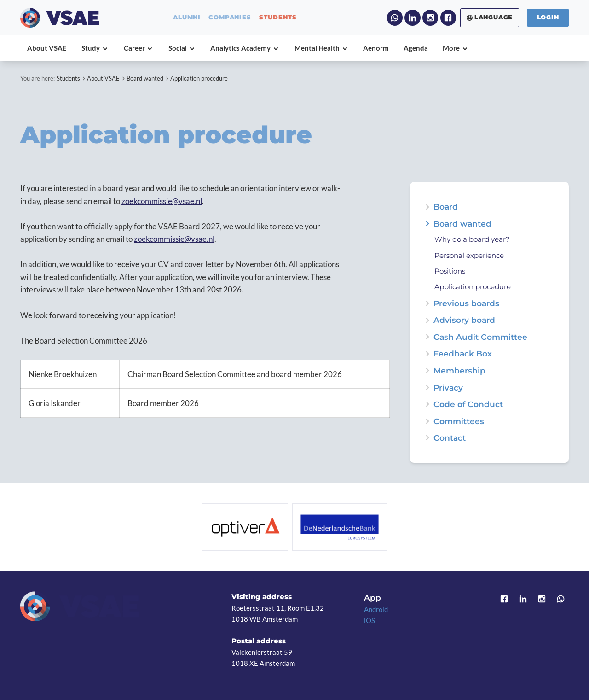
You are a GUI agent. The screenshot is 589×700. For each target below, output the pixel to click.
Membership (459, 370)
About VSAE (103, 78)
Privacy (448, 388)
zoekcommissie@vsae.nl (162, 201)
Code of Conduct (468, 404)
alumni (187, 18)
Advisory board (464, 320)
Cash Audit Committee (480, 337)
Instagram (430, 17)
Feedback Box (463, 353)
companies (230, 18)
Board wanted (145, 78)
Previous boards (466, 303)
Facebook (448, 17)
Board (446, 207)
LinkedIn (412, 17)
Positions (450, 271)
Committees (459, 421)
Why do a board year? (472, 240)
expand (427, 224)
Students (68, 78)
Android (376, 609)
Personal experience (469, 256)
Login (548, 17)
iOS (370, 620)
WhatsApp (395, 17)
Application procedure (199, 78)
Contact (450, 438)
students (278, 18)
